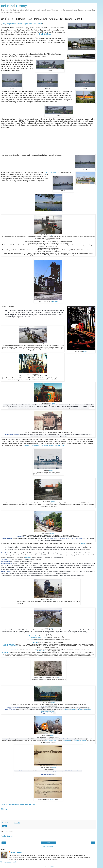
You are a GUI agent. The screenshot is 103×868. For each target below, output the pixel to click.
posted (53, 235)
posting (61, 678)
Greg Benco (43, 706)
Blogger (52, 866)
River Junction (67, 741)
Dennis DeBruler (7, 538)
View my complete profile (9, 862)
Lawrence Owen (34, 636)
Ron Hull (36, 643)
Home (48, 843)
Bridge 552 (28, 557)
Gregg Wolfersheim (13, 708)
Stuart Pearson (9, 434)
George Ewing (5, 561)
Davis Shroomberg (69, 739)
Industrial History (14, 6)
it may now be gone (51, 741)
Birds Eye (32, 24)
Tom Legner (5, 739)
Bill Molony (16, 434)
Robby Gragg (21, 537)
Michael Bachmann (7, 563)
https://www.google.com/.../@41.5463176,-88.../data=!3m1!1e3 (65, 538)
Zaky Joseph (30, 639)
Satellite (39, 24)
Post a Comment (8, 836)
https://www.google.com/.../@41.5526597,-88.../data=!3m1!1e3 (64, 771)
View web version (48, 847)
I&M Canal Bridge (53, 173)
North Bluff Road (45, 34)
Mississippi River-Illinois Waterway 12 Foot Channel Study (44, 445)
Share (4, 826)
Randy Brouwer (6, 559)
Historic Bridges (22, 24)
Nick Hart (34, 638)
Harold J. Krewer (6, 572)
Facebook (55, 302)
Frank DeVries (5, 553)
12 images (5, 809)
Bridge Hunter (11, 24)
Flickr (3, 24)
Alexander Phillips (8, 646)
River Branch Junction (80, 741)
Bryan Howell (6, 652)
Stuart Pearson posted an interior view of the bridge (19, 805)
